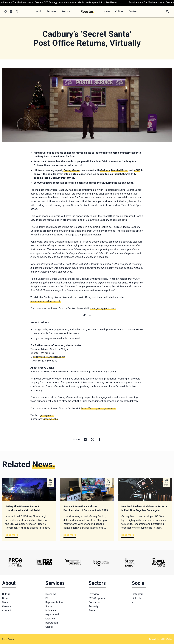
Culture (6, 594)
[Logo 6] (159, 562)
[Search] (167, 11)
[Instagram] (6, 11)
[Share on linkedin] (85, 440)
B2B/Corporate (97, 598)
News (5, 598)
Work (5, 602)
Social (49, 606)
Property (94, 606)
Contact (7, 610)
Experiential (52, 614)
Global (49, 627)
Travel (92, 610)
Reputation (52, 623)
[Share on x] (92, 440)
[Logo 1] (15, 562)
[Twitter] (17, 11)
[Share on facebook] (100, 440)
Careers (7, 606)
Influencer (51, 610)
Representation (54, 602)
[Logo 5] (130, 562)
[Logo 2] (44, 562)
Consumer (94, 602)
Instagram (138, 594)
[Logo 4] (101, 562)
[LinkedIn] (11, 11)
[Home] (87, 11)
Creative (50, 619)
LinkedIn (137, 598)
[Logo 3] (73, 562)
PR (47, 598)
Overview (51, 594)
